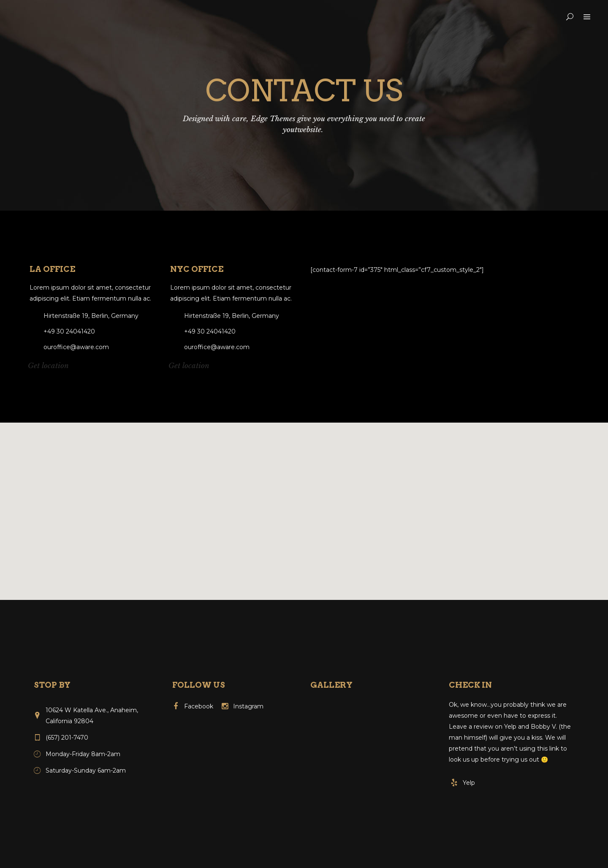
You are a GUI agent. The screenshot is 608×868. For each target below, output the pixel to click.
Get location (48, 366)
